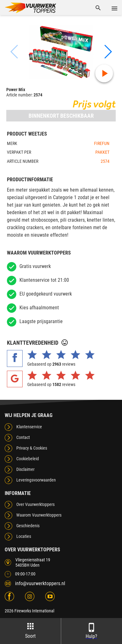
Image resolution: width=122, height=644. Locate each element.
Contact (23, 437)
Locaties (24, 536)
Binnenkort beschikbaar (61, 116)
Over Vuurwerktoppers (35, 504)
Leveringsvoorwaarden (36, 480)
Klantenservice (29, 427)
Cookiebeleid (28, 459)
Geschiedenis (28, 526)
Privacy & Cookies (32, 448)
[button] (108, 52)
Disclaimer (25, 469)
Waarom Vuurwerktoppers (39, 515)
